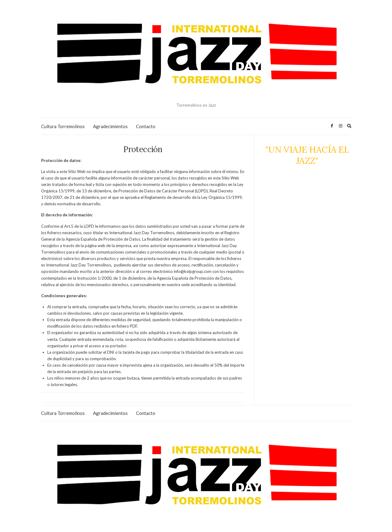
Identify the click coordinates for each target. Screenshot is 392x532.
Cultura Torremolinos (63, 126)
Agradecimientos (110, 126)
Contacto (146, 126)
